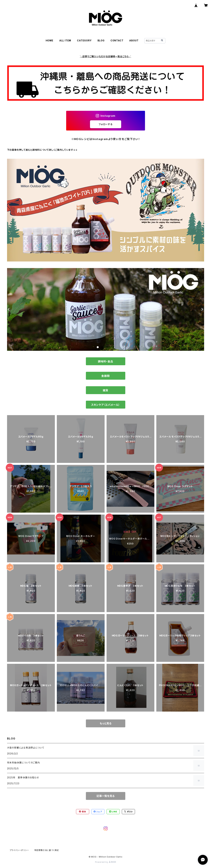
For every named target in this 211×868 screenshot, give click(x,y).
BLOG (101, 40)
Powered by (106, 862)
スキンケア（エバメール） (106, 405)
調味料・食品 (105, 361)
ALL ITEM (65, 40)
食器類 (105, 376)
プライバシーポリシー (19, 850)
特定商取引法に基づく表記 (47, 850)
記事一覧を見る (106, 796)
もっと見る (106, 723)
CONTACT (117, 40)
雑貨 (106, 390)
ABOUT (134, 40)
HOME (50, 40)
